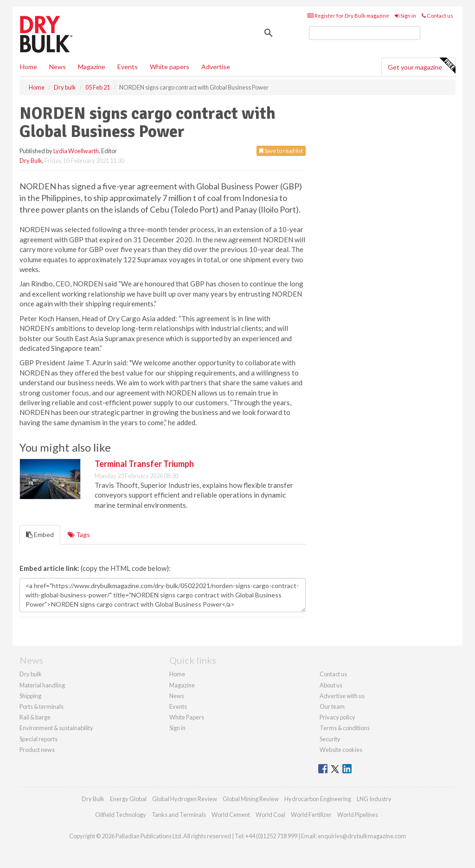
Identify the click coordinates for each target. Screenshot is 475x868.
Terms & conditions (345, 728)
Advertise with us (342, 696)
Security (330, 739)
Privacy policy (337, 717)
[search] (365, 33)
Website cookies (341, 750)
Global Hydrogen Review (185, 799)
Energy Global (128, 799)
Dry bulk (31, 674)
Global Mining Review (251, 799)
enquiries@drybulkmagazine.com (362, 836)
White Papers (187, 717)
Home (29, 67)
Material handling (42, 685)
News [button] (58, 67)
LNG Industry (374, 799)
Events (128, 67)
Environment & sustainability (56, 728)
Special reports (39, 739)
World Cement (231, 815)
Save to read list (281, 151)
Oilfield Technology (121, 815)
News (177, 696)
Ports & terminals (42, 706)
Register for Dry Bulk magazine (348, 16)
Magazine (92, 67)
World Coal (270, 815)
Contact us (437, 16)
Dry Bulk (31, 161)
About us (331, 685)
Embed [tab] (40, 534)
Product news (37, 750)
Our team (332, 706)
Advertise (216, 67)
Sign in (405, 16)
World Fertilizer (311, 815)
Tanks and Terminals (179, 815)
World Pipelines (358, 815)
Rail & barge (35, 717)
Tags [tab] (79, 534)
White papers (170, 67)
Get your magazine (421, 66)
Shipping (30, 696)
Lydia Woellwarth (76, 151)
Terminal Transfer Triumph (144, 464)
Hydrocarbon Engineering (318, 799)
